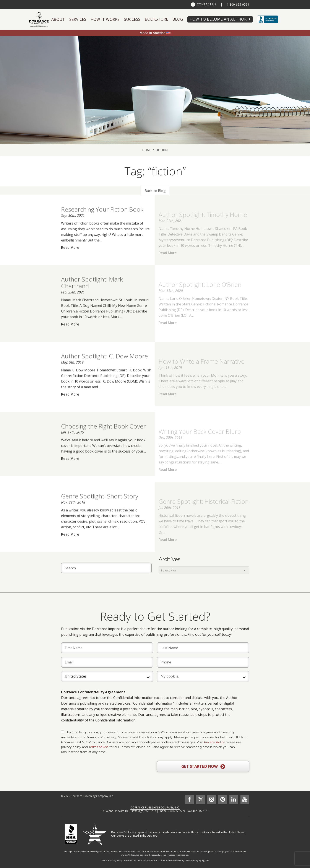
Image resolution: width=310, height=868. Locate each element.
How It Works (105, 19)
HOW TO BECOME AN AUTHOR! (218, 19)
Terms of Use (99, 747)
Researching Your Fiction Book (102, 218)
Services (78, 19)
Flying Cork (204, 861)
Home (147, 150)
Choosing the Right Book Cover (103, 434)
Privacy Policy (214, 742)
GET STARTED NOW (203, 766)
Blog (178, 19)
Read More (70, 256)
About (58, 19)
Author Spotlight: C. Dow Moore (105, 364)
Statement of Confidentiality (171, 861)
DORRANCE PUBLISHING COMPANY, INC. (155, 807)
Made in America (152, 33)
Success (132, 19)
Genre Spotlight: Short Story (100, 504)
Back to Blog (155, 191)
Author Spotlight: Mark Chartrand (92, 291)
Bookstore (156, 19)
